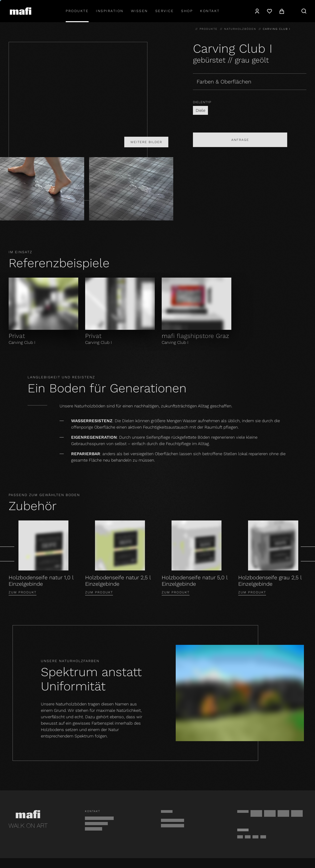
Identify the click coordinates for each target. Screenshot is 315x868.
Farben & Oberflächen (224, 82)
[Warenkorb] (282, 11)
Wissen (139, 11)
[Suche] (304, 11)
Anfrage (240, 140)
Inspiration (110, 11)
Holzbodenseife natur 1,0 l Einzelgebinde (41, 581)
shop (187, 11)
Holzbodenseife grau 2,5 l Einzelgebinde (270, 581)
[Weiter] (308, 554)
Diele (200, 110)
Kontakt (210, 11)
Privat (17, 336)
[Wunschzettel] (269, 11)
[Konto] (257, 11)
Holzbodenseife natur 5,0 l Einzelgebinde (195, 581)
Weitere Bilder (146, 142)
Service (165, 11)
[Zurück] (7, 554)
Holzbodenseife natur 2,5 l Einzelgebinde (118, 581)
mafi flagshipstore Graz (195, 336)
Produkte (77, 11)
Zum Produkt (23, 592)
